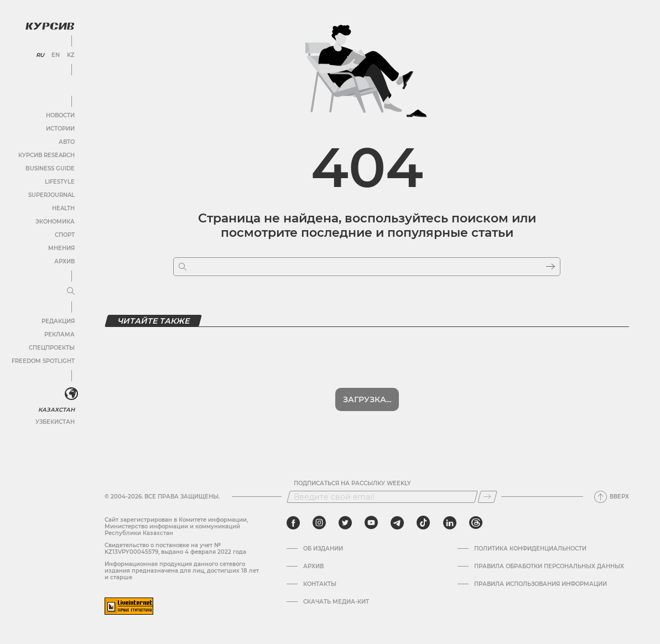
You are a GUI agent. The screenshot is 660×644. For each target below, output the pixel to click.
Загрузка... (367, 399)
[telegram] (397, 523)
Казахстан (57, 410)
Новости (60, 115)
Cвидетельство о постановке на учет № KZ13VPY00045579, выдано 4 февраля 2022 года (175, 549)
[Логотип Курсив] (50, 26)
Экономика (55, 222)
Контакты (320, 584)
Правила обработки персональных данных (549, 567)
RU (40, 55)
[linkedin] (449, 523)
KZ (71, 55)
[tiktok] (423, 523)
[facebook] (293, 523)
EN (56, 55)
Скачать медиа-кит (336, 602)
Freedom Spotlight (43, 361)
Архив (64, 261)
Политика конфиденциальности (530, 549)
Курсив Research (46, 155)
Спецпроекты (52, 348)
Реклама (59, 334)
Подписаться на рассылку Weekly (352, 484)
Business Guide (50, 168)
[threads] (476, 523)
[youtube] (371, 523)
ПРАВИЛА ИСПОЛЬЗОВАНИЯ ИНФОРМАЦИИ (541, 584)
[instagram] (319, 523)
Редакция (58, 321)
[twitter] (345, 523)
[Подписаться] (487, 497)
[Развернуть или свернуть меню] (71, 292)
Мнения (61, 248)
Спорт (65, 235)
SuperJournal (51, 195)
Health (63, 208)
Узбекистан (55, 422)
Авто (67, 142)
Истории (60, 129)
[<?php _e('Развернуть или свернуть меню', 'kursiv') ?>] (71, 394)
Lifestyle (60, 182)
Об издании (323, 549)
